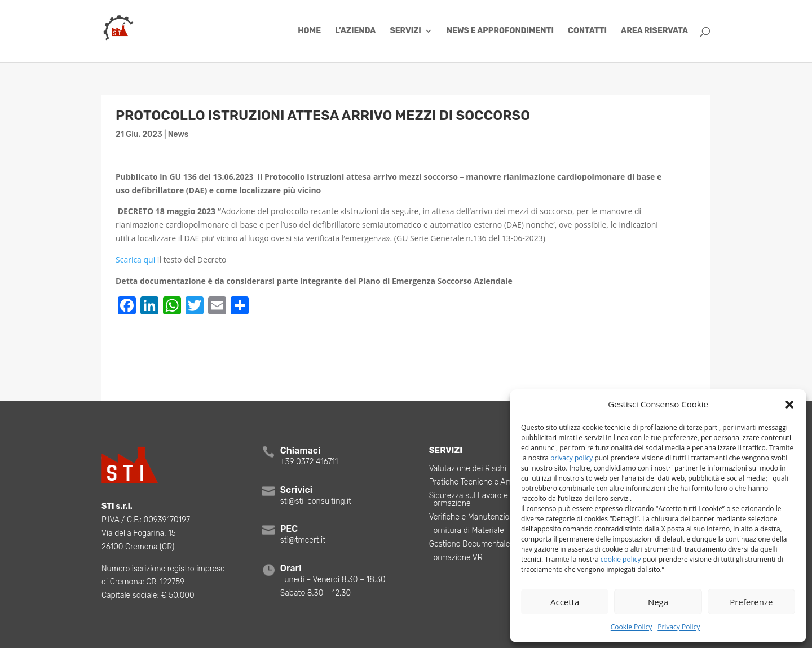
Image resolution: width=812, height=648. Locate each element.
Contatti (587, 31)
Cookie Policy (631, 627)
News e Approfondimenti (500, 31)
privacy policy (572, 458)
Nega (658, 602)
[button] (789, 405)
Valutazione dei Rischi (468, 469)
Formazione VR (456, 558)
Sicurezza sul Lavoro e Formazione (469, 500)
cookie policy (621, 559)
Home (309, 31)
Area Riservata (654, 31)
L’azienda (355, 31)
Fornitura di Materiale (467, 531)
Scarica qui (135, 259)
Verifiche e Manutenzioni (473, 518)
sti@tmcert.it (303, 540)
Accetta (565, 602)
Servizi (405, 31)
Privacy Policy (679, 627)
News (178, 134)
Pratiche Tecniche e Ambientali (484, 483)
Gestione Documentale (470, 545)
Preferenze (751, 602)
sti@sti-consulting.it (316, 501)
